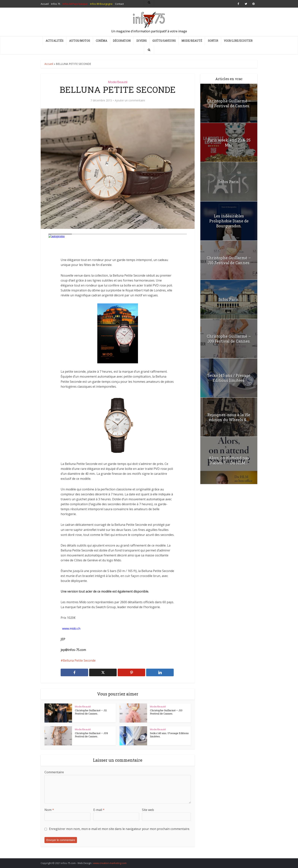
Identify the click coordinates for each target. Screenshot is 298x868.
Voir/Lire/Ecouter (238, 41)
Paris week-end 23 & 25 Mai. (229, 142)
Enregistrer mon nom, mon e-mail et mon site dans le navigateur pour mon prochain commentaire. (119, 829)
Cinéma (101, 41)
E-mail (99, 810)
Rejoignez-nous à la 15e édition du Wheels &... (229, 417)
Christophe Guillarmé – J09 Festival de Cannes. (91, 735)
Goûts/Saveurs (164, 41)
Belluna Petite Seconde (79, 660)
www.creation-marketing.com (110, 863)
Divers (142, 41)
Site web (148, 810)
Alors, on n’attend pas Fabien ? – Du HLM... (229, 460)
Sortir (213, 41)
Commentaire (54, 772)
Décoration (122, 41)
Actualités (55, 41)
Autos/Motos (80, 41)
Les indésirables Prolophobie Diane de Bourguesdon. (229, 221)
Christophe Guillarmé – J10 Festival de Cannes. (166, 712)
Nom (49, 810)
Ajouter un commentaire (130, 100)
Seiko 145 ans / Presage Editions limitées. (169, 735)
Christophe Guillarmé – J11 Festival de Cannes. (91, 712)
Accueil (49, 64)
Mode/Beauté (192, 41)
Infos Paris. (229, 182)
